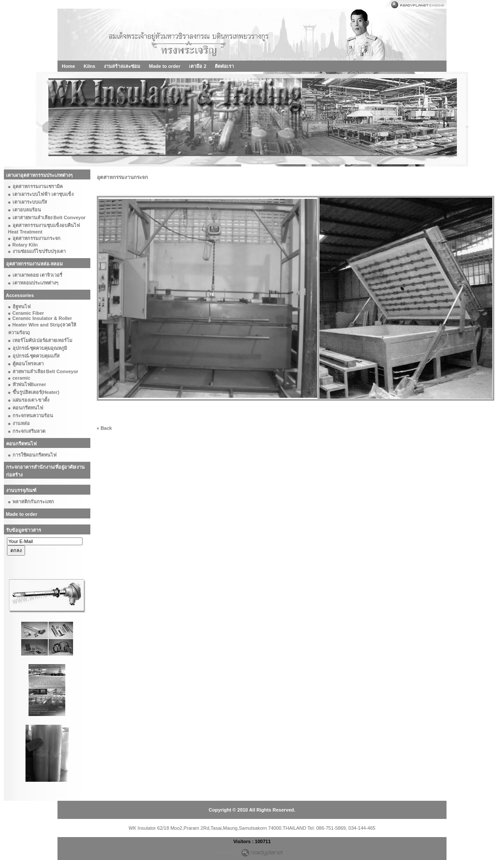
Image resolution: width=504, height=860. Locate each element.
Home (69, 66)
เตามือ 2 (198, 66)
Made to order (164, 66)
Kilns (90, 66)
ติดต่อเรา (224, 66)
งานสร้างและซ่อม (122, 66)
